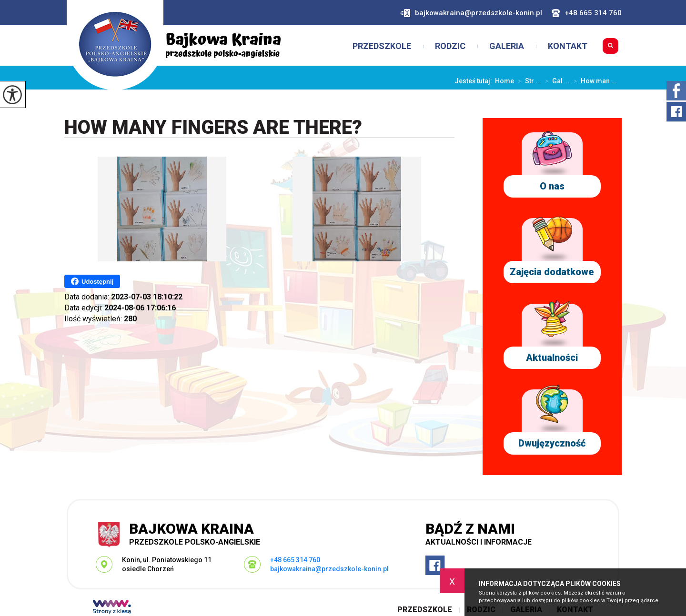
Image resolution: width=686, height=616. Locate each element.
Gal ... (555, 81)
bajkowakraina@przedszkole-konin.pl (471, 13)
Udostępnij (92, 281)
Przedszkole (382, 46)
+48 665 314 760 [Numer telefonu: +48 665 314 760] (295, 560)
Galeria (507, 46)
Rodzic (450, 46)
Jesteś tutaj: (475, 81)
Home (504, 81)
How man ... (593, 81)
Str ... (528, 81)
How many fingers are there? (213, 128)
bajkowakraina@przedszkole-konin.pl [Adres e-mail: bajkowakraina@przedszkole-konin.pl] (329, 569)
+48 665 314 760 (587, 13)
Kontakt (568, 46)
